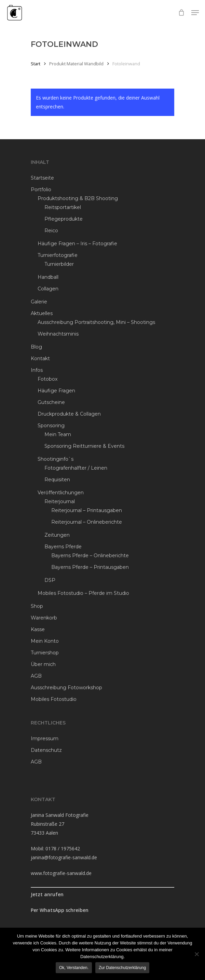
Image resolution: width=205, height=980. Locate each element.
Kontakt (40, 358)
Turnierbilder (59, 264)
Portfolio (41, 190)
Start (36, 64)
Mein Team (58, 434)
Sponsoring (51, 426)
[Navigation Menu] (195, 13)
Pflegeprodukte (64, 219)
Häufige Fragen (56, 391)
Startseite (42, 178)
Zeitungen (57, 535)
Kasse (38, 629)
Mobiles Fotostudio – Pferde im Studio (83, 593)
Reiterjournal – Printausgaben (87, 510)
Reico (51, 231)
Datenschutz (46, 750)
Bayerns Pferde (63, 547)
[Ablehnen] (196, 954)
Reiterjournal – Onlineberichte (87, 522)
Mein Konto (45, 641)
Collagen (48, 289)
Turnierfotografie (58, 255)
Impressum (45, 739)
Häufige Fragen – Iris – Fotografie (77, 244)
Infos (37, 370)
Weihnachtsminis (58, 334)
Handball (48, 277)
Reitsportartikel (63, 207)
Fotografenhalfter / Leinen (76, 468)
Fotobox (47, 379)
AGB (36, 676)
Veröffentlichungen (61, 493)
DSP (50, 580)
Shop (37, 606)
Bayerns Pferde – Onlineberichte (90, 556)
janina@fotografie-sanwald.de (64, 857)
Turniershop (45, 653)
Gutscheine (51, 402)
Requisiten (57, 480)
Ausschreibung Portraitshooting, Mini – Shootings (96, 322)
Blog (36, 347)
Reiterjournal (60, 501)
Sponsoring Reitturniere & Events (84, 446)
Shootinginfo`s (56, 459)
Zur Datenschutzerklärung (122, 968)
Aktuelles (42, 313)
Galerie (39, 302)
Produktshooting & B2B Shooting (78, 198)
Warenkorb (44, 618)
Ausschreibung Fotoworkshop (66, 688)
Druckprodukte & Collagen (69, 414)
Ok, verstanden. (74, 968)
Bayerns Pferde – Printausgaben (90, 567)
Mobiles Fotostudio (54, 699)
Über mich (43, 664)
